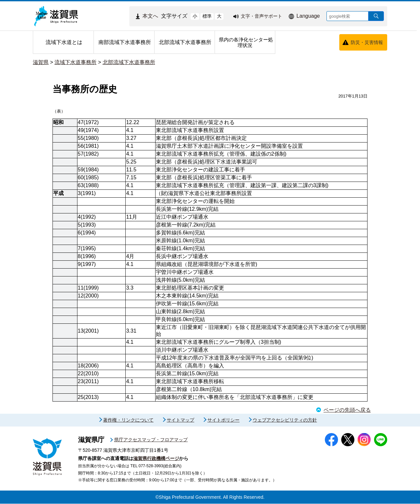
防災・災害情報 (367, 42)
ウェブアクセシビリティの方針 (285, 420)
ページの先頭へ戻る (347, 410)
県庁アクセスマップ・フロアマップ (151, 440)
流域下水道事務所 (75, 62)
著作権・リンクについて (128, 420)
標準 (207, 16)
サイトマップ (180, 420)
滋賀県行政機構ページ (156, 459)
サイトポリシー (223, 420)
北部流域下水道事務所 (129, 62)
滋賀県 (41, 62)
